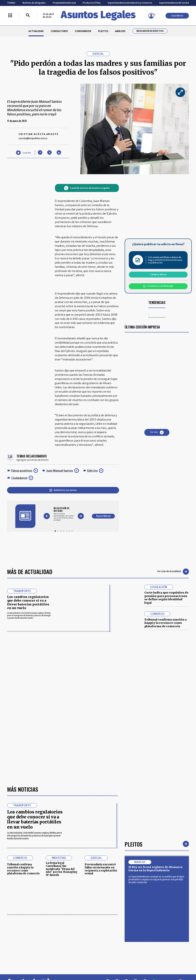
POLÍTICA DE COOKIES (76, 942)
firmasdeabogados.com (120, 964)
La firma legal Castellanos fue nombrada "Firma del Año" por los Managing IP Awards (62, 761)
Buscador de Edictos (150, 31)
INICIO (10, 919)
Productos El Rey (92, 3)
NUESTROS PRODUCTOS (77, 927)
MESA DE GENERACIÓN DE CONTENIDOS (111, 920)
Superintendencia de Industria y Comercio (130, 3)
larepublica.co (18, 964)
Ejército (92, 471)
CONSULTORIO (59, 31)
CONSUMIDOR (83, 31)
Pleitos (134, 736)
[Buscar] (28, 16)
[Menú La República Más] (10, 16)
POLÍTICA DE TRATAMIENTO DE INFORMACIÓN (114, 934)
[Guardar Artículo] (23, 153)
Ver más (157, 432)
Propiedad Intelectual (64, 3)
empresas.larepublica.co (81, 964)
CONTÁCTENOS (72, 920)
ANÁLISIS (120, 31)
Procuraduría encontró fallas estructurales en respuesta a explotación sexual (101, 761)
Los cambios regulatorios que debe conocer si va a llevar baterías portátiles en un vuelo (28, 602)
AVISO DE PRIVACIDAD (111, 927)
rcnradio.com (178, 964)
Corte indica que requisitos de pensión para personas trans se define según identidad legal (166, 598)
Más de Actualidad (30, 571)
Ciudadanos (19, 478)
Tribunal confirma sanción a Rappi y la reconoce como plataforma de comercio (165, 623)
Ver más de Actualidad (173, 572)
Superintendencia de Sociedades (176, 3)
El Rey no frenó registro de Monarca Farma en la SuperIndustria (155, 761)
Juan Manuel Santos (60, 471)
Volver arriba (173, 874)
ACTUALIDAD (36, 31)
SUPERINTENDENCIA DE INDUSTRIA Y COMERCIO (112, 942)
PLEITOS (103, 31)
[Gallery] (64, 514)
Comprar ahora (158, 274)
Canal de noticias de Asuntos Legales (87, 188)
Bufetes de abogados (34, 3)
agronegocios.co (46, 964)
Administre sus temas (63, 490)
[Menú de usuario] (151, 16)
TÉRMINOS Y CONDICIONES (78, 934)
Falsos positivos (22, 471)
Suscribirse (177, 16)
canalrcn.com (153, 964)
